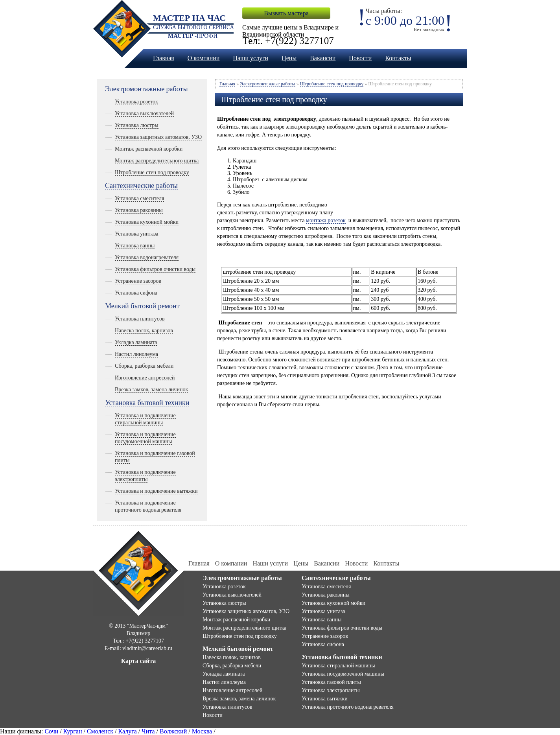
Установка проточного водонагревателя (348, 707)
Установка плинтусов (140, 319)
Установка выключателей (144, 113)
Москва (202, 731)
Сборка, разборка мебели (144, 366)
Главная (164, 58)
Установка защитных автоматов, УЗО (158, 137)
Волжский (173, 731)
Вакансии (323, 58)
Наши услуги (251, 58)
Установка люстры (137, 125)
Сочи (51, 731)
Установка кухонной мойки (147, 222)
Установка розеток (136, 102)
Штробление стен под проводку (152, 172)
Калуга (127, 731)
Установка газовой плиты (331, 682)
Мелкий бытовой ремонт (142, 306)
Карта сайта (139, 661)
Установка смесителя (139, 198)
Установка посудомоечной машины (343, 674)
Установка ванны (135, 246)
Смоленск (100, 731)
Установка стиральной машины (338, 666)
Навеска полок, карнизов (144, 331)
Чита (148, 731)
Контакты (398, 58)
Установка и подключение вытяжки (156, 491)
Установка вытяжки (325, 699)
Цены (289, 58)
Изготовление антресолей (145, 378)
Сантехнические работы (141, 186)
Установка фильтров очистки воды (155, 269)
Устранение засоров (138, 281)
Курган (73, 731)
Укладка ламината (136, 342)
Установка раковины (139, 210)
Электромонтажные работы (146, 89)
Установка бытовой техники (147, 403)
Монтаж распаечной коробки (149, 149)
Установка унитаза (137, 234)
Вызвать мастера (286, 13)
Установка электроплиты (331, 690)
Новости (360, 58)
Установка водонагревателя (147, 257)
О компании (204, 58)
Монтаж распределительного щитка (157, 161)
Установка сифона (136, 293)
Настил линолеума (136, 354)
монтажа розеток (326, 220)
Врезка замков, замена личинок (151, 390)
